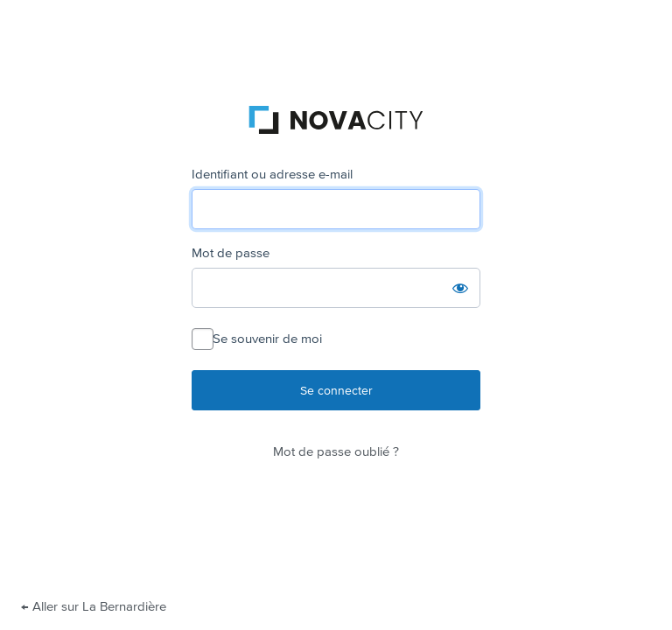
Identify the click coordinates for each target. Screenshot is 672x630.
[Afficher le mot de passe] (460, 288)
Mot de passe (231, 253)
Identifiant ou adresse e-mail (272, 174)
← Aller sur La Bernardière (94, 606)
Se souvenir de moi (267, 339)
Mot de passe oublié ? (336, 451)
